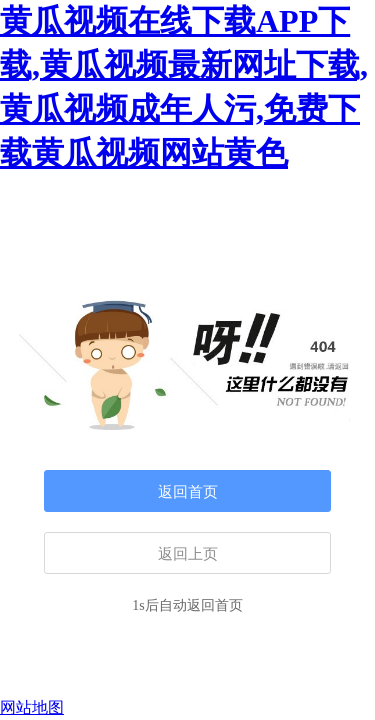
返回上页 (188, 554)
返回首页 (188, 492)
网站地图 (32, 707)
